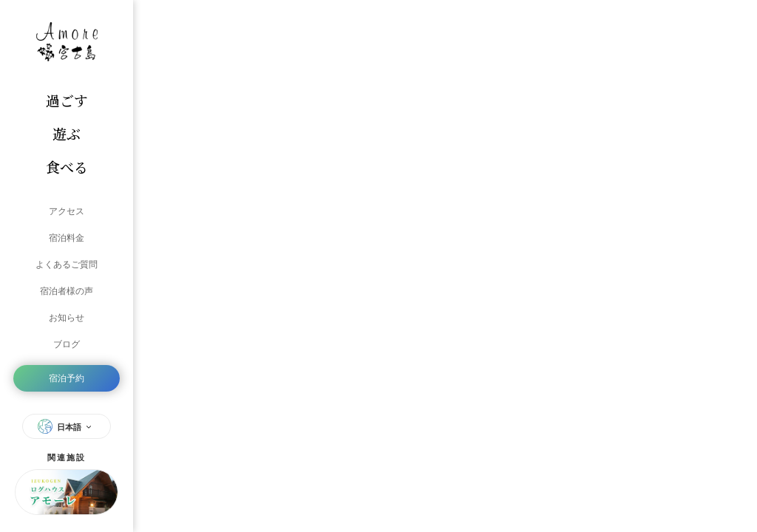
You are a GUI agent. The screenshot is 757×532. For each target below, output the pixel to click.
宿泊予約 (67, 378)
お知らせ (67, 318)
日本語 (67, 426)
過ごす (67, 100)
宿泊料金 (67, 238)
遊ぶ (67, 133)
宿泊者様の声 (67, 291)
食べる (67, 167)
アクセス (67, 211)
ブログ (67, 344)
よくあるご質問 (67, 265)
